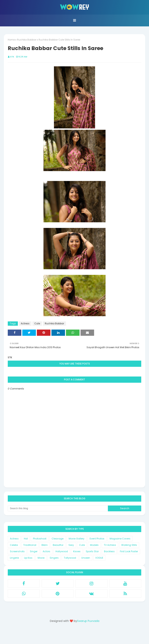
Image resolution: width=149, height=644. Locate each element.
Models (94, 545)
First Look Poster (129, 551)
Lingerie (14, 558)
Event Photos (97, 539)
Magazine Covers (120, 539)
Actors (46, 551)
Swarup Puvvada (88, 621)
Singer (34, 551)
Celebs (14, 545)
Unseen (86, 558)
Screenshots (17, 551)
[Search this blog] (58, 508)
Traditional (30, 545)
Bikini (45, 545)
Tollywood (70, 558)
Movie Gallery (77, 539)
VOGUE (99, 558)
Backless (109, 551)
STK (12, 57)
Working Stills (129, 545)
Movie (41, 558)
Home (11, 40)
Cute (37, 323)
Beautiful (58, 545)
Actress (25, 323)
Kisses (77, 551)
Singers (54, 558)
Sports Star (92, 551)
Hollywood (62, 551)
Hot (26, 539)
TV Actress (110, 545)
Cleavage (58, 539)
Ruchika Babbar (27, 40)
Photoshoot (40, 539)
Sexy (71, 545)
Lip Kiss (28, 558)
